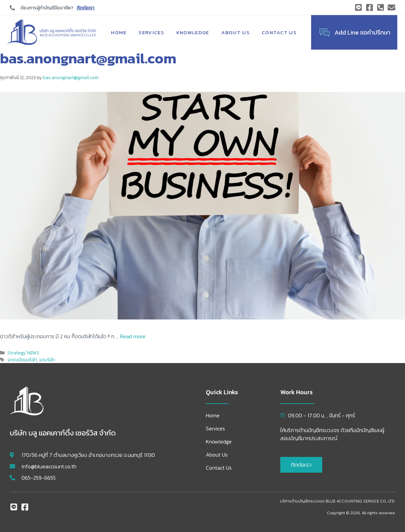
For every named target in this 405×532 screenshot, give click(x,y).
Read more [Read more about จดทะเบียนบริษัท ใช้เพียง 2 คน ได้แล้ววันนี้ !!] (133, 336)
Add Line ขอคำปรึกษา (362, 32)
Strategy (16, 353)
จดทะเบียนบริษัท (22, 360)
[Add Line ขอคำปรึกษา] (325, 33)
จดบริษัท (47, 360)
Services (151, 32)
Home (119, 32)
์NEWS (33, 353)
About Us (236, 32)
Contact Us (279, 32)
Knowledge (193, 32)
